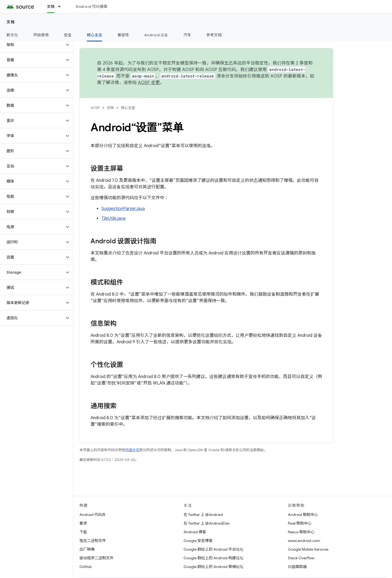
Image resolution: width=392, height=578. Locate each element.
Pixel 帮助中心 (300, 523)
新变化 (12, 35)
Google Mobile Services (308, 549)
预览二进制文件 (93, 541)
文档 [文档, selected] (51, 7)
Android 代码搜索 (91, 7)
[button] (32, 45)
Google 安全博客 (198, 541)
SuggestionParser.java (123, 209)
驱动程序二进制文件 (97, 558)
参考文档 (214, 35)
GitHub (86, 567)
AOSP (95, 108)
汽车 (187, 35)
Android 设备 (156, 35)
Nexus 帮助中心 (301, 532)
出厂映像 (87, 549)
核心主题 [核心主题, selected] (94, 35)
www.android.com (304, 541)
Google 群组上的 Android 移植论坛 (213, 567)
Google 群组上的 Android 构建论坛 (213, 558)
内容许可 (132, 450)
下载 (83, 532)
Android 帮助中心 (303, 515)
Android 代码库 (93, 515)
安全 (68, 35)
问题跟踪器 (297, 567)
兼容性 (123, 35)
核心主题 (128, 108)
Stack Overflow (301, 558)
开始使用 (41, 35)
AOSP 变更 (149, 83)
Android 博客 (195, 532)
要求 (83, 523)
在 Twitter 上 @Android (203, 515)
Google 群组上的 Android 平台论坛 (213, 549)
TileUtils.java (113, 218)
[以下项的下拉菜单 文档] (62, 7)
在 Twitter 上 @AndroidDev (207, 523)
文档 (11, 22)
